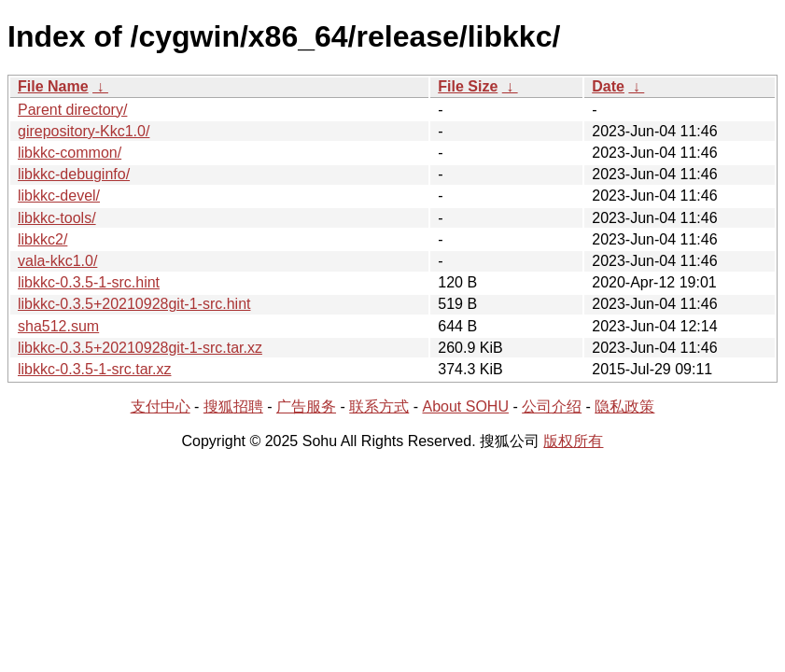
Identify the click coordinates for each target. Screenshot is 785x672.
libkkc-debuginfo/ (74, 174)
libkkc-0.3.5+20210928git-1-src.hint (134, 304)
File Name (53, 86)
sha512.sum (58, 326)
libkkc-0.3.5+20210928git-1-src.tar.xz (140, 348)
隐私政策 (624, 406)
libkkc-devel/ (59, 196)
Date (608, 86)
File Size (468, 86)
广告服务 (306, 406)
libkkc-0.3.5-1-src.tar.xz (94, 369)
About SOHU (465, 406)
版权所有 (573, 441)
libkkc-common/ (70, 153)
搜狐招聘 (233, 406)
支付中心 (161, 406)
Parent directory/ (72, 110)
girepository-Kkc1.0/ (84, 131)
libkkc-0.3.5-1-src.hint (89, 282)
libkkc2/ (42, 239)
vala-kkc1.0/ (57, 261)
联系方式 (379, 406)
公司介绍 (552, 406)
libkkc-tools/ (57, 218)
